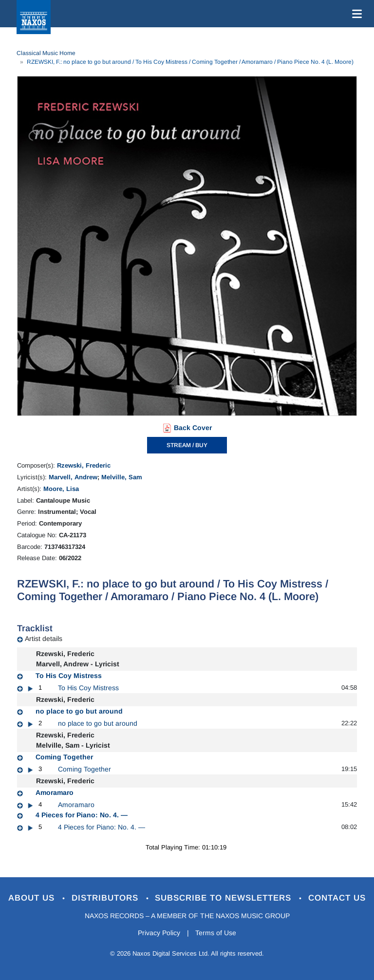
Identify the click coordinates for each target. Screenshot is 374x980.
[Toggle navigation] (355, 14)
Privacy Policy (159, 933)
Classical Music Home (46, 53)
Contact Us (337, 898)
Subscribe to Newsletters (225, 898)
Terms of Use (216, 933)
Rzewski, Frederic (84, 465)
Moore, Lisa (61, 489)
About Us (33, 898)
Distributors (106, 898)
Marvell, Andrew (73, 477)
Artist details (44, 639)
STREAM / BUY (187, 445)
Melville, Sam (122, 477)
